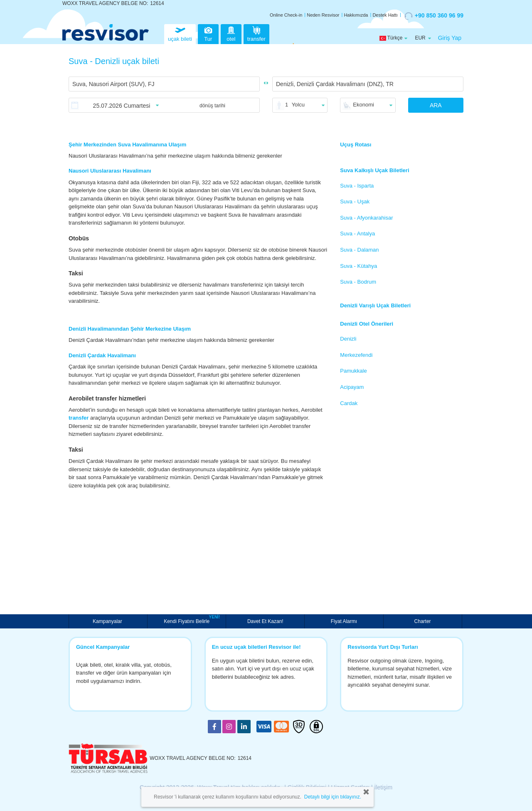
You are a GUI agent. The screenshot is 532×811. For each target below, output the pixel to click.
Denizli (348, 339)
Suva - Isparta (357, 186)
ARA (436, 105)
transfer (256, 33)
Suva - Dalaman (359, 250)
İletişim (384, 787)
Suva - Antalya (357, 234)
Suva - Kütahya (358, 266)
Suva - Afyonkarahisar (366, 218)
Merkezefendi (356, 355)
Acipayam (352, 387)
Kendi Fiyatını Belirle (188, 621)
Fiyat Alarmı (344, 621)
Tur (208, 33)
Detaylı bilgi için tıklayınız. (333, 797)
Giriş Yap (450, 38)
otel (231, 33)
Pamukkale (353, 371)
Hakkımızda (356, 15)
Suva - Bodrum (358, 282)
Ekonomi (363, 105)
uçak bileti (180, 33)
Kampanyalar (108, 621)
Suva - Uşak (355, 202)
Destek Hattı (385, 15)
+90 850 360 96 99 (434, 16)
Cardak (349, 403)
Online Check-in (286, 15)
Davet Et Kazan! (265, 621)
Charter (423, 621)
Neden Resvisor (323, 15)
